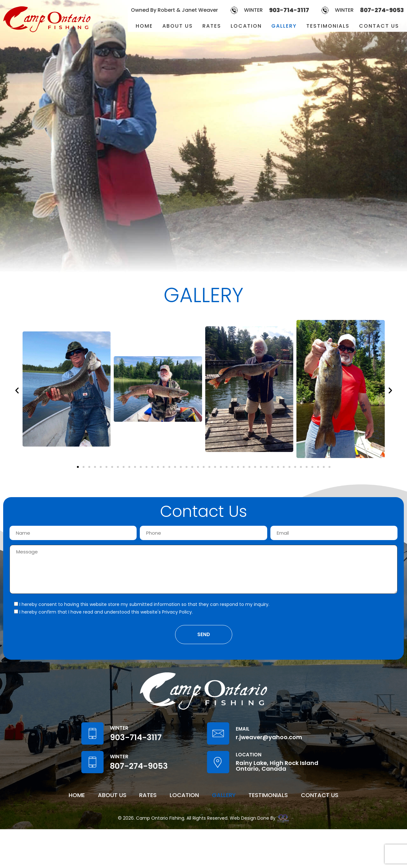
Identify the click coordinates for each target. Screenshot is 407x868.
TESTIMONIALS (328, 26)
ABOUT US (178, 26)
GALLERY (284, 26)
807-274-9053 (382, 10)
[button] (17, 390)
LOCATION (246, 26)
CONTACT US (379, 26)
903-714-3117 (289, 10)
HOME (144, 26)
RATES (212, 26)
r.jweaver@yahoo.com (269, 776)
